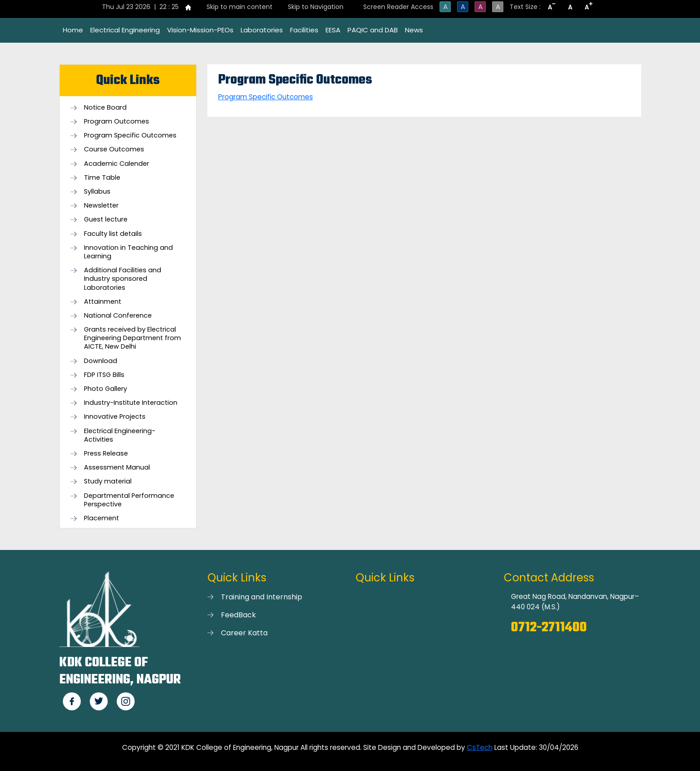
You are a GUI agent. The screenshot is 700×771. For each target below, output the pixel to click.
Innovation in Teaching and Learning (128, 252)
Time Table (102, 178)
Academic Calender (117, 164)
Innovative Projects (115, 417)
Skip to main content (240, 7)
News (414, 30)
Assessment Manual (117, 467)
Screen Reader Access (398, 7)
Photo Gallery (106, 389)
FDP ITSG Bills (104, 375)
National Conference (118, 316)
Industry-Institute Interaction (131, 403)
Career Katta (244, 633)
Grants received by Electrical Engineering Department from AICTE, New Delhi (132, 338)
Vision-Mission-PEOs (200, 30)
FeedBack (238, 615)
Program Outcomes (117, 122)
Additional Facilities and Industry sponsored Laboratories (123, 279)
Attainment (103, 302)
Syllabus (97, 192)
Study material (108, 481)
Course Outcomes (114, 149)
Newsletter (101, 206)
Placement (101, 518)
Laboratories (262, 30)
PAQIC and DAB (373, 30)
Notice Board (105, 108)
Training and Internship (262, 597)
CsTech (480, 747)
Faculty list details (113, 234)
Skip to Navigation (316, 7)
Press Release (106, 454)
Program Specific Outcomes (130, 135)
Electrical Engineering (125, 30)
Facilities (304, 30)
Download (101, 361)
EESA (333, 30)
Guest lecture (106, 219)
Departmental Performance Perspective (129, 500)
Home (73, 30)
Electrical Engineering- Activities (120, 435)
